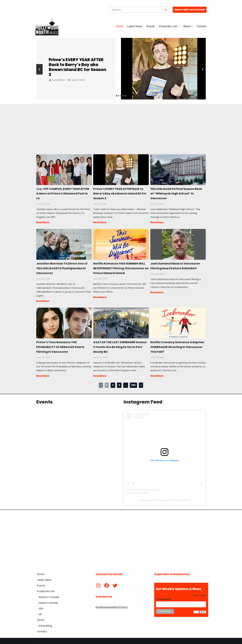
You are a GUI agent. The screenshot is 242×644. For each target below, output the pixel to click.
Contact (201, 26)
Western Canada (49, 595)
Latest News (134, 26)
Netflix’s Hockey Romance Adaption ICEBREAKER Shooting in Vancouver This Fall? (178, 322)
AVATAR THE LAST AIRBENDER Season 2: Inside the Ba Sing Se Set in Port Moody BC (121, 322)
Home (119, 26)
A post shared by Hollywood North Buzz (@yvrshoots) (165, 498)
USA (41, 607)
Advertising (45, 624)
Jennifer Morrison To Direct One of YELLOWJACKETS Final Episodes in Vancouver (64, 244)
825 (133, 383)
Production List (46, 590)
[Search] (136, 10)
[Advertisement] (119, 125)
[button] (178, 26)
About (41, 618)
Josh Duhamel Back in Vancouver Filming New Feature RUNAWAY (178, 244)
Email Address (165, 597)
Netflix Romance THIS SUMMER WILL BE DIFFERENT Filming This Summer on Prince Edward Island (121, 244)
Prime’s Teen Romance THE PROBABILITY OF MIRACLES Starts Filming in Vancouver (64, 322)
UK (40, 613)
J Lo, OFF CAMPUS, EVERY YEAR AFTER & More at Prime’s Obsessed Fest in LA (64, 170)
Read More (43, 222)
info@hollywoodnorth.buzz (112, 605)
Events (150, 26)
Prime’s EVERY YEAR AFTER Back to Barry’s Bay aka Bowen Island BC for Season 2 (77, 67)
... (126, 383)
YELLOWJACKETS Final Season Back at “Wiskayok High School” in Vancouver (178, 170)
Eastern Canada (48, 601)
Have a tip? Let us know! (190, 10)
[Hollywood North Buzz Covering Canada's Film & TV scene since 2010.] (47, 26)
